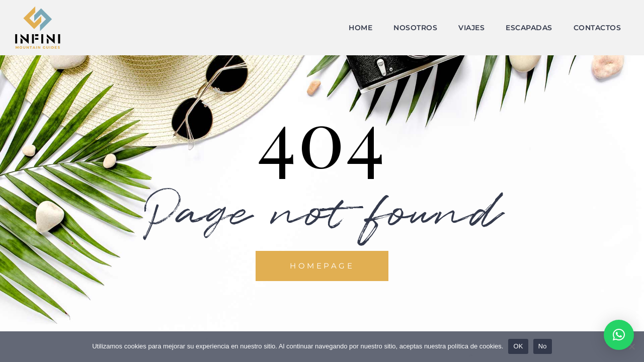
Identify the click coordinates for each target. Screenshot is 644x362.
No (543, 346)
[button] (619, 335)
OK (518, 346)
